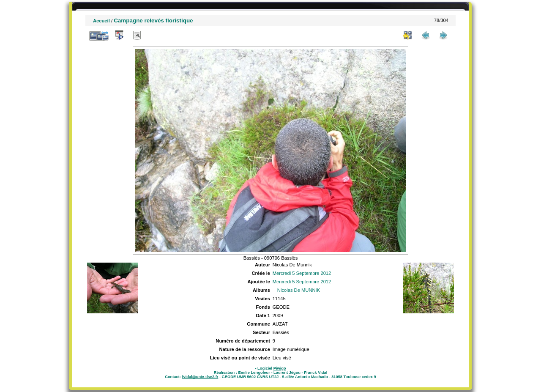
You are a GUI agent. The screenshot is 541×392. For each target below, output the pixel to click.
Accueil (101, 21)
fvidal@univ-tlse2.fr (200, 377)
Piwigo (280, 368)
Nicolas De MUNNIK (299, 290)
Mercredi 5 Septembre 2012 (302, 273)
